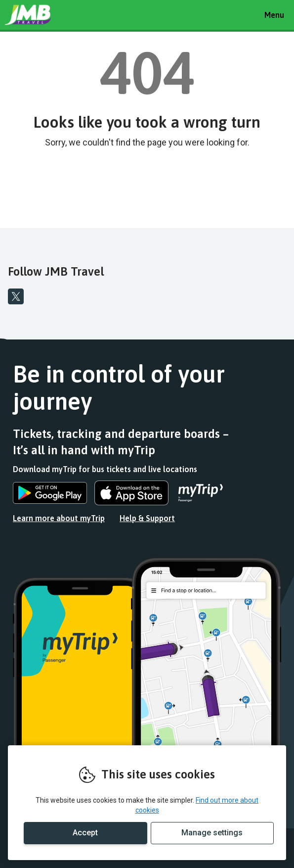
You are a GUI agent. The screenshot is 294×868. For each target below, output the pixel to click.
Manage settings (212, 833)
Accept (85, 833)
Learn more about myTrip (59, 518)
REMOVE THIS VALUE (42, 15)
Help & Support (147, 518)
